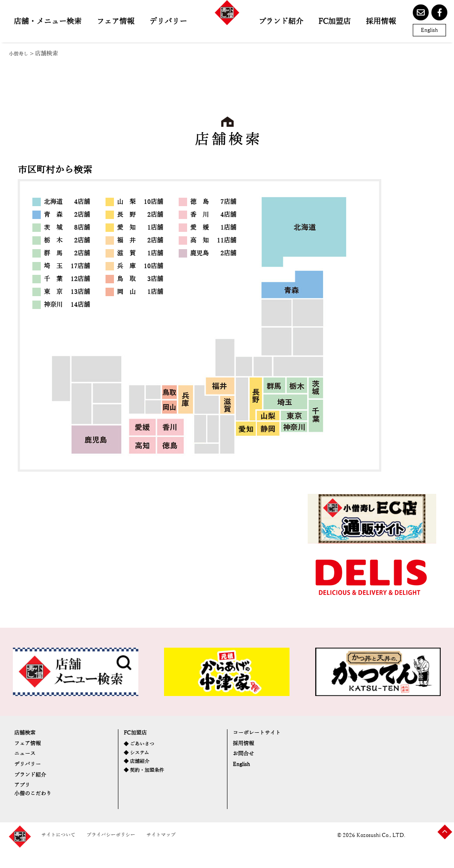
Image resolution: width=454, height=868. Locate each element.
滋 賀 (140, 253)
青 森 (67, 215)
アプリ (25, 807)
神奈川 (67, 305)
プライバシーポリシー (127, 854)
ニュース (29, 764)
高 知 (213, 240)
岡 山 (140, 292)
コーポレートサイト (267, 735)
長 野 (140, 215)
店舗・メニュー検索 (48, 22)
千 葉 (67, 279)
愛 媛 (213, 228)
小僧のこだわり (41, 819)
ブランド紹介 (281, 22)
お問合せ (248, 764)
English (429, 30)
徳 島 (213, 202)
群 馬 (67, 253)
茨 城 (67, 228)
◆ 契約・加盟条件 (149, 783)
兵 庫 (140, 266)
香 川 (213, 215)
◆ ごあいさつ (143, 749)
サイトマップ (188, 854)
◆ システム (140, 760)
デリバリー (168, 22)
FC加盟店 (335, 22)
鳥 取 (140, 279)
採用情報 (381, 22)
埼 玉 (67, 266)
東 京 (67, 292)
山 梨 (140, 202)
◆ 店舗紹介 (140, 772)
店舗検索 (29, 735)
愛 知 (140, 228)
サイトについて (63, 854)
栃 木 (67, 240)
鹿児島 (213, 253)
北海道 (67, 202)
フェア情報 (115, 22)
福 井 (140, 240)
